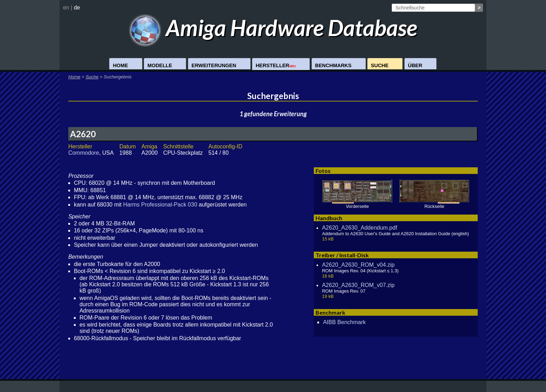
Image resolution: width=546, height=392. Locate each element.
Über (415, 65)
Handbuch (329, 218)
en (66, 8)
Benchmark (330, 312)
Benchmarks (333, 65)
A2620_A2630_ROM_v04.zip (358, 265)
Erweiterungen (214, 65)
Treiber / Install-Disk (342, 255)
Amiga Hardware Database (273, 27)
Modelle (160, 65)
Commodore (84, 153)
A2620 (83, 134)
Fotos (323, 171)
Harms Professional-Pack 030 (160, 205)
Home (120, 65)
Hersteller (276, 65)
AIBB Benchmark (344, 322)
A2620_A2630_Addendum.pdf (359, 228)
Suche (380, 65)
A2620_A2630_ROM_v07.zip (358, 285)
